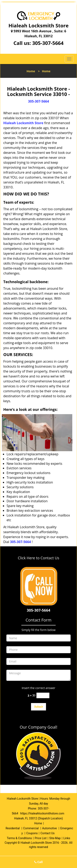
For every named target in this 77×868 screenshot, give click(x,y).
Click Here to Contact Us (39, 558)
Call (38, 862)
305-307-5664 (48, 43)
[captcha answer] (43, 696)
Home (31, 71)
